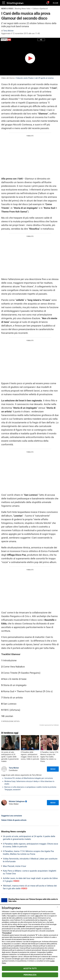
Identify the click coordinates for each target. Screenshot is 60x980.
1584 (37, 916)
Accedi (55, 3)
